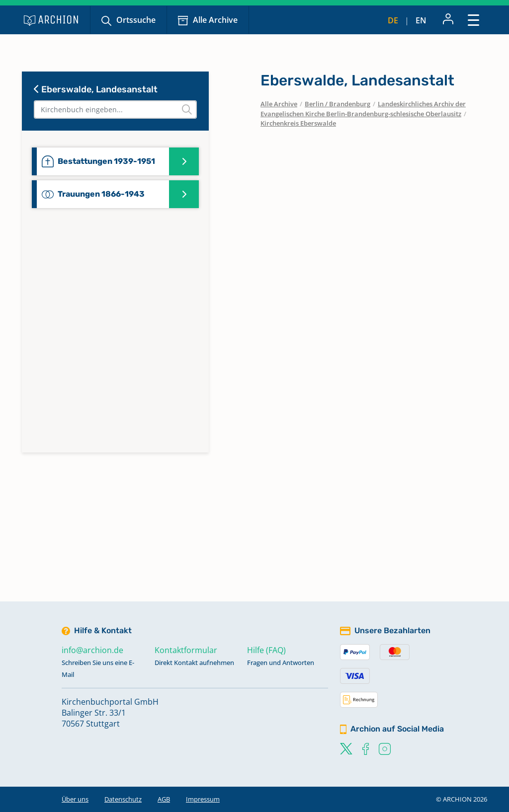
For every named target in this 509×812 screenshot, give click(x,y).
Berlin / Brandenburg (338, 104)
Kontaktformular (186, 650)
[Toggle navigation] (473, 20)
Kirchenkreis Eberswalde (298, 123)
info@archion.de (92, 650)
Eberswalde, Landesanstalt (96, 89)
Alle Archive (215, 20)
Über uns (75, 799)
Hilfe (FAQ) (266, 650)
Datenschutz (123, 799)
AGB (164, 799)
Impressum (203, 799)
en (421, 20)
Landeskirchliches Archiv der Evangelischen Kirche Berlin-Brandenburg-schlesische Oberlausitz (363, 109)
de (393, 20)
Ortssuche (136, 20)
